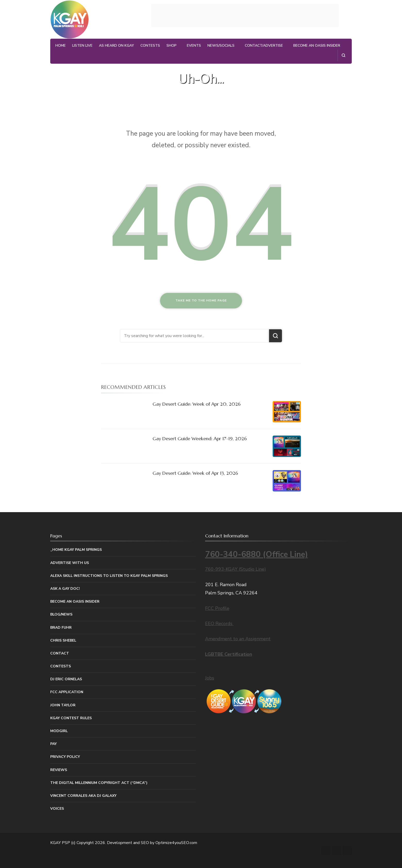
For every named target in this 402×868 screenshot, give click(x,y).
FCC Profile (217, 608)
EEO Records (219, 624)
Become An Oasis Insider (317, 46)
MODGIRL (59, 731)
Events (194, 46)
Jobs (210, 678)
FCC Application (67, 692)
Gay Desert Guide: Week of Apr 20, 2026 (196, 404)
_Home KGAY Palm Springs (76, 550)
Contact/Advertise (264, 46)
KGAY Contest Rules (71, 718)
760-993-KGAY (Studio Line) (236, 569)
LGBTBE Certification (229, 654)
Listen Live (82, 46)
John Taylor (63, 705)
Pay (53, 744)
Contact (60, 653)
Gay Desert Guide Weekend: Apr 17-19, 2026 (200, 439)
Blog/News (61, 614)
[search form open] (343, 55)
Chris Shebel (63, 640)
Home (61, 46)
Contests (150, 46)
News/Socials (221, 46)
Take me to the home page (201, 300)
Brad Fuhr (61, 628)
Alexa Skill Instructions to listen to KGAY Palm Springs (109, 576)
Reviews (59, 770)
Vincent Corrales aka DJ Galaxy (83, 796)
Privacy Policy (65, 757)
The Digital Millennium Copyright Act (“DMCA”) (99, 783)
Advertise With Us (70, 563)
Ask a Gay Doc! (65, 589)
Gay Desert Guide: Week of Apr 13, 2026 (195, 473)
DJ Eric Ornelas (66, 679)
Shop (171, 46)
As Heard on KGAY (116, 46)
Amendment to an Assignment (238, 639)
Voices (57, 809)
